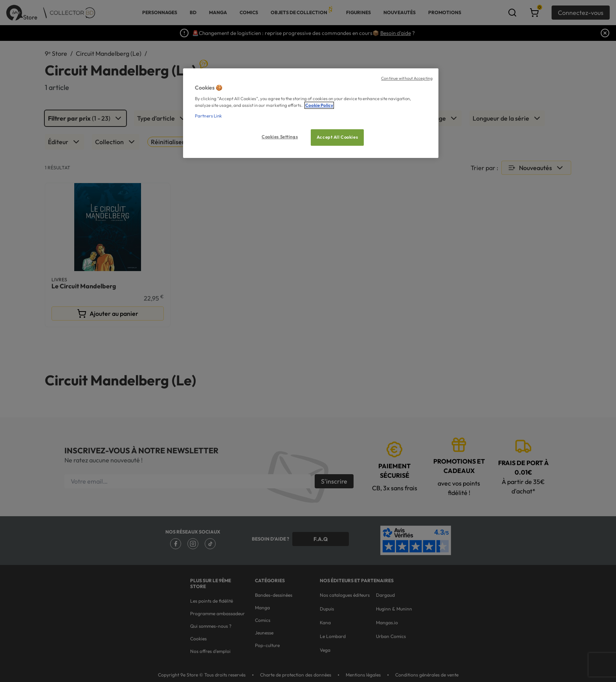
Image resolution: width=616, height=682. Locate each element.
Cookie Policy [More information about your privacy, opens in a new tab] (319, 105)
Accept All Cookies (337, 137)
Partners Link (208, 116)
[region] (311, 113)
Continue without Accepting (407, 78)
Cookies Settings (280, 137)
